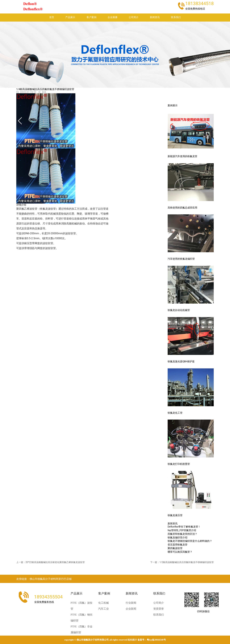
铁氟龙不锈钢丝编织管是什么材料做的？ (190, 541)
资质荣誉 (159, 609)
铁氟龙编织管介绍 (178, 538)
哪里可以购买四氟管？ (180, 552)
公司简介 (134, 17)
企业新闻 (131, 609)
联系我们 (176, 17)
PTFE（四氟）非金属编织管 (82, 629)
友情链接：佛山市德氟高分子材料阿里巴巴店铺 (44, 579)
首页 (52, 17)
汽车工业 (103, 609)
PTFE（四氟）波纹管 (82, 606)
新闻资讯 (155, 17)
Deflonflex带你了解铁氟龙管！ (184, 527)
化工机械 (103, 603)
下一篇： (182, 562)
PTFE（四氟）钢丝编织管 (82, 618)
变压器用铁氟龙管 (178, 545)
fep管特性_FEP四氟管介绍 (182, 530)
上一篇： (51, 562)
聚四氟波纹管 (175, 548)
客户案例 (91, 17)
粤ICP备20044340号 (156, 640)
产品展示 (70, 17)
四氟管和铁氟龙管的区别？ (182, 534)
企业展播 (113, 17)
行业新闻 (131, 603)
